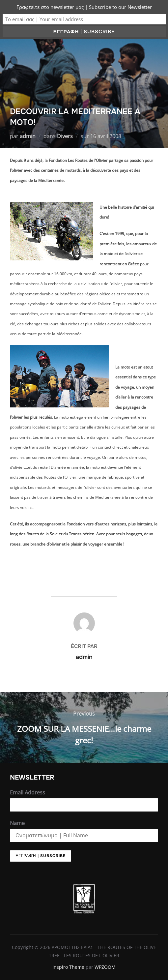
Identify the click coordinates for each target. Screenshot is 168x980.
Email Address (28, 792)
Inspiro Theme (68, 967)
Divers (65, 136)
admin (28, 136)
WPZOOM (105, 967)
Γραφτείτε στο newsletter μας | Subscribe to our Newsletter (84, 7)
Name (17, 823)
